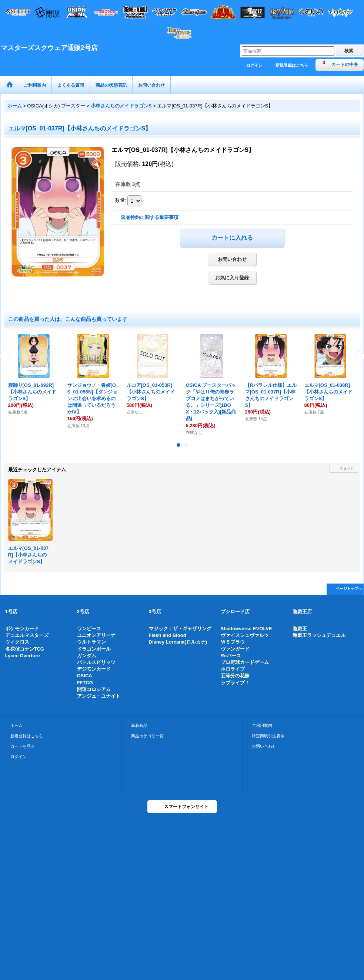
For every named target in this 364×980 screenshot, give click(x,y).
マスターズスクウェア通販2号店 (49, 48)
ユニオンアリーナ (96, 635)
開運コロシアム (94, 689)
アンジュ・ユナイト (99, 696)
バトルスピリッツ (96, 662)
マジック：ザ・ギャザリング (180, 629)
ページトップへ (349, 589)
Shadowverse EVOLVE (246, 629)
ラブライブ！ (235, 683)
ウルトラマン (91, 642)
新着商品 (139, 725)
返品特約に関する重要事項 (150, 217)
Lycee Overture (23, 656)
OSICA (85, 676)
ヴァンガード (235, 649)
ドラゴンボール (94, 649)
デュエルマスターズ (27, 635)
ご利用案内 (262, 725)
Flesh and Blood (168, 635)
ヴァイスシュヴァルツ (245, 635)
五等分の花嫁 (235, 676)
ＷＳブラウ (233, 642)
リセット (347, 468)
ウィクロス (17, 642)
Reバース (231, 656)
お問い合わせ (232, 259)
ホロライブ (233, 669)
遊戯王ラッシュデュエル (319, 635)
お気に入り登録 (232, 278)
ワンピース (89, 629)
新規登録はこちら (292, 65)
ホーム (16, 725)
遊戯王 (300, 629)
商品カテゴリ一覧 (147, 736)
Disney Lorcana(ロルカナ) (178, 642)
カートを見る (23, 746)
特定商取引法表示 (268, 736)
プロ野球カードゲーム (245, 662)
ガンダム (87, 656)
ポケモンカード (22, 629)
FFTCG (85, 683)
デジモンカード (94, 669)
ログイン (254, 65)
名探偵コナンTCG (25, 649)
